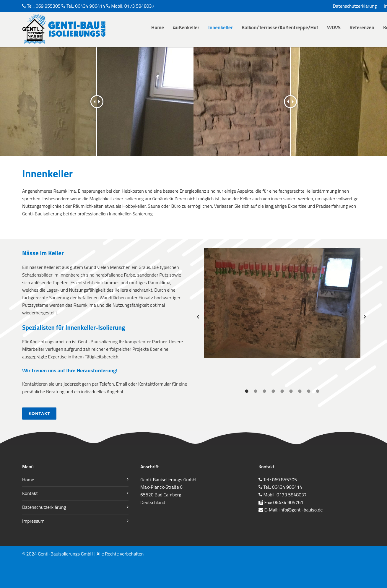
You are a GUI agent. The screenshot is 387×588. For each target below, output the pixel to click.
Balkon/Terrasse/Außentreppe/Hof (280, 27)
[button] (198, 317)
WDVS (334, 27)
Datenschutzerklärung (355, 6)
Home (158, 27)
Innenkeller (221, 27)
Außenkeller (186, 27)
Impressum (33, 521)
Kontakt (39, 413)
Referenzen (362, 27)
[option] (282, 303)
